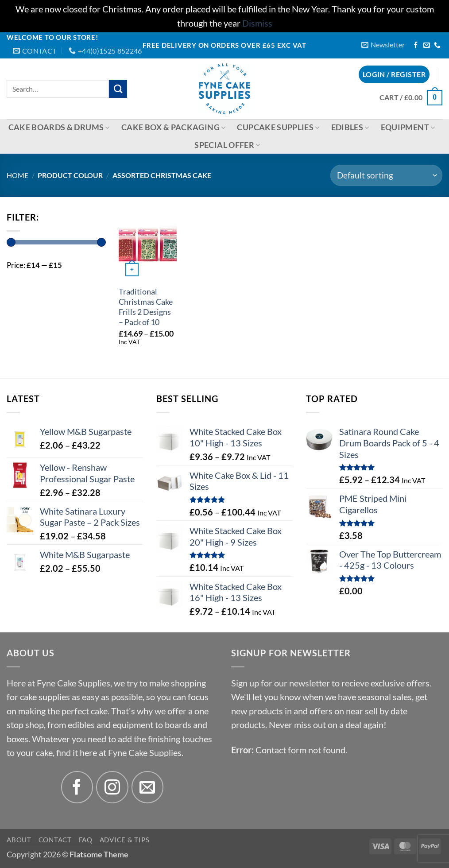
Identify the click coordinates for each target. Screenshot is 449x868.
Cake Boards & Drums (59, 127)
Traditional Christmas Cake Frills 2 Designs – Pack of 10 (146, 307)
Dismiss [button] (257, 23)
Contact (55, 840)
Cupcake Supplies (278, 127)
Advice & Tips (125, 840)
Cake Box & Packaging (174, 127)
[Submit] (118, 89)
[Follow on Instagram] (112, 787)
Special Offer (227, 145)
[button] (383, 45)
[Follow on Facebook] (416, 46)
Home (17, 175)
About (19, 840)
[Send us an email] (427, 46)
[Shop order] (386, 175)
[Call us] (437, 46)
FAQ (86, 840)
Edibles (350, 127)
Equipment (408, 127)
